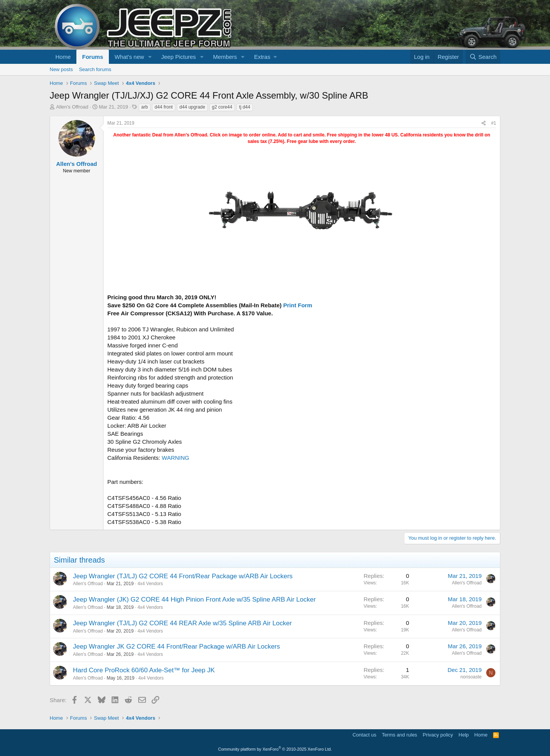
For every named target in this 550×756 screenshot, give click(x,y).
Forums (93, 57)
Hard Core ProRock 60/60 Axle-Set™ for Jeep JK (144, 670)
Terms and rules (400, 735)
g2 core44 (222, 107)
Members (225, 57)
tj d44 (245, 107)
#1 (494, 123)
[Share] (484, 123)
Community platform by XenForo (275, 749)
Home (63, 57)
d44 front (164, 107)
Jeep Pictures (179, 57)
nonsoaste (471, 677)
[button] (150, 57)
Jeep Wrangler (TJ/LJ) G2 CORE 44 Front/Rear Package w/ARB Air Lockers (183, 576)
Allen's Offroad (72, 107)
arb (145, 107)
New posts (61, 69)
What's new (129, 57)
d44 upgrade (192, 107)
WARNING (176, 458)
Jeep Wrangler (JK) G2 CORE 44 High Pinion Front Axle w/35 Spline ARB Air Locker (194, 599)
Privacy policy (438, 735)
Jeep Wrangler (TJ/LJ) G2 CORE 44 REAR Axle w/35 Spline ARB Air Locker (182, 623)
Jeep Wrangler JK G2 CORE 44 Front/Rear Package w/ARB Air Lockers (176, 646)
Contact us (364, 735)
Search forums (95, 69)
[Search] (483, 57)
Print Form (298, 305)
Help (464, 735)
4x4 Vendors (150, 584)
